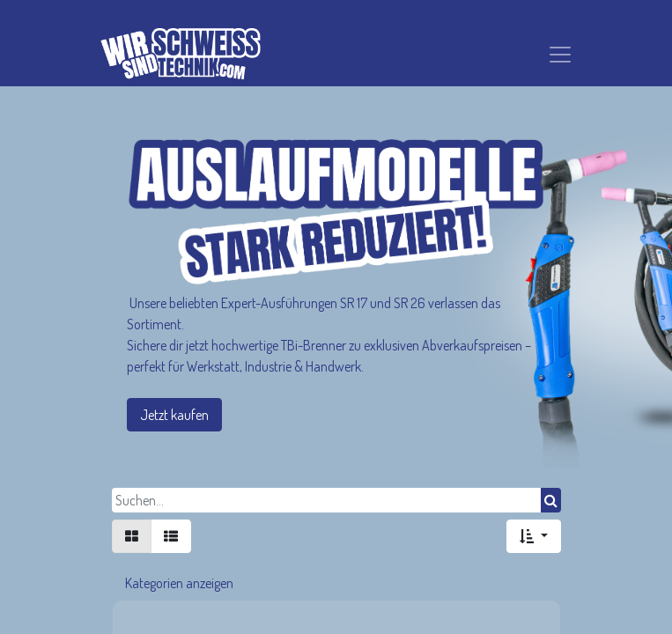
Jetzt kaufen (174, 415)
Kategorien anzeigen (179, 583)
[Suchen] (551, 500)
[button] (533, 536)
